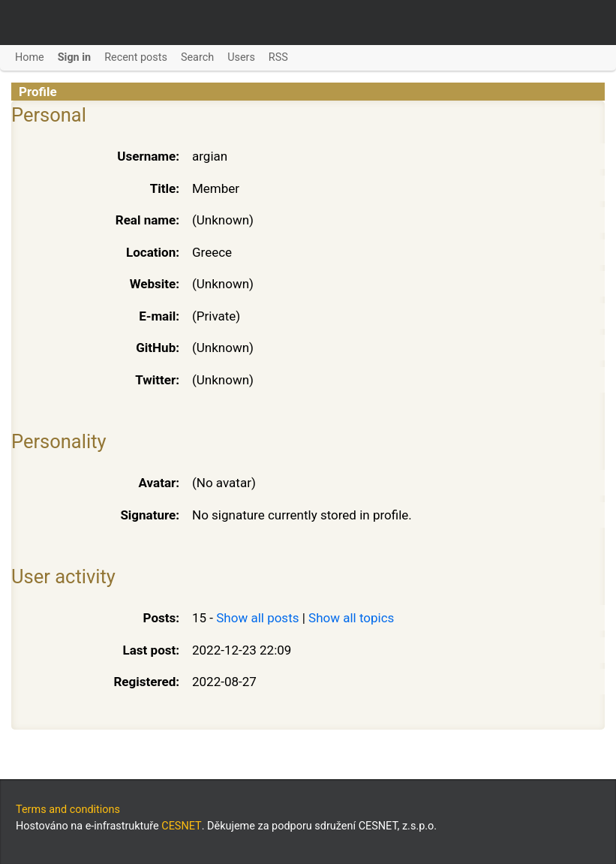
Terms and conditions (68, 810)
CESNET (181, 826)
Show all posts (257, 618)
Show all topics (351, 618)
